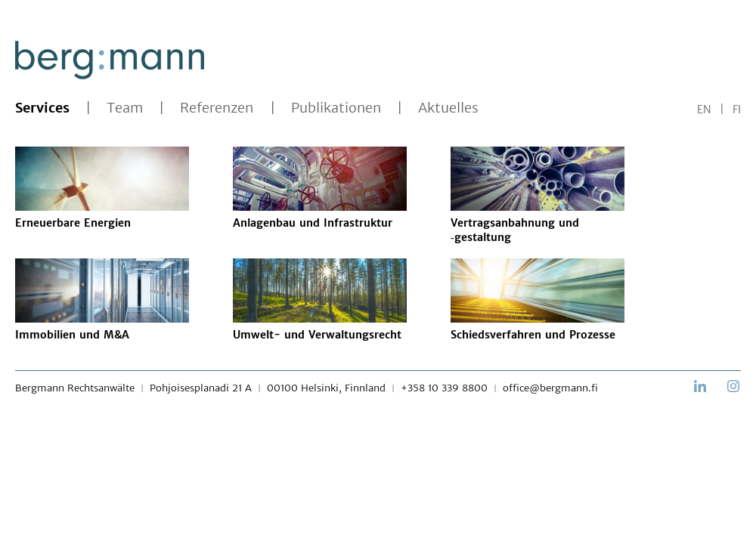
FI (737, 110)
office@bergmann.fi (550, 388)
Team (125, 108)
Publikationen (336, 108)
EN (704, 110)
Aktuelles (448, 108)
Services (42, 108)
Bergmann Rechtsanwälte (75, 388)
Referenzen (217, 108)
